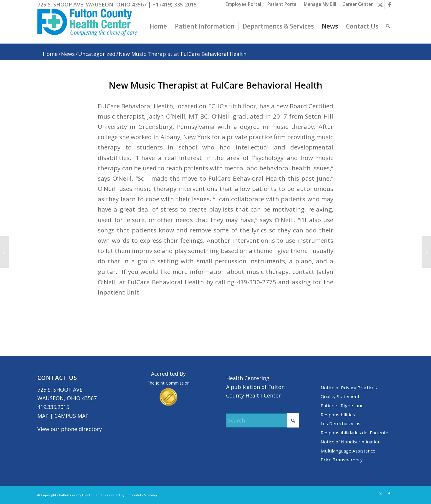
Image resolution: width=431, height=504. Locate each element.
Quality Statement (340, 396)
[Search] (388, 26)
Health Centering (248, 378)
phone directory (81, 429)
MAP (43, 416)
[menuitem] (243, 4)
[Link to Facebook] (389, 4)
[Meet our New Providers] (5, 252)
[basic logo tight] (87, 26)
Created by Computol (124, 495)
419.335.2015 (53, 407)
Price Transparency (342, 460)
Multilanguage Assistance (348, 451)
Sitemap (150, 495)
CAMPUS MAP (72, 416)
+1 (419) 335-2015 (175, 4)
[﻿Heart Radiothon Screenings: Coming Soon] (426, 252)
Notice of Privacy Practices (349, 387)
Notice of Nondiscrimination (351, 442)
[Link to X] (380, 4)
